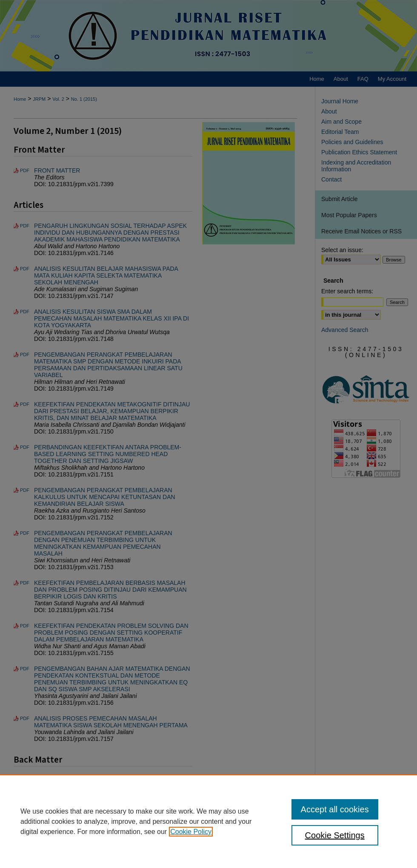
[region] (208, 821)
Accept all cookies (335, 809)
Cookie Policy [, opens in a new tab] (191, 832)
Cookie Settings (335, 835)
